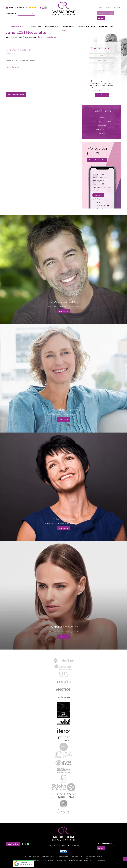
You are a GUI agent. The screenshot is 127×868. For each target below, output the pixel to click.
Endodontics (68, 22)
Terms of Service (80, 854)
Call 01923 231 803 (100, 13)
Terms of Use (32, 856)
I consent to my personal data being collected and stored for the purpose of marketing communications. (102, 83)
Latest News (22, 856)
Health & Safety (91, 856)
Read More (98, 191)
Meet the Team (18, 22)
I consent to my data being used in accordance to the (102, 77)
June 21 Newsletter (13, 62)
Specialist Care (35, 22)
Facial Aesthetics (106, 22)
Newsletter (102, 121)
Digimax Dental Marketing (94, 852)
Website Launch (102, 125)
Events (102, 113)
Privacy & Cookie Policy (76, 856)
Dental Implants (52, 22)
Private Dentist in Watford (102, 117)
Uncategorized (102, 129)
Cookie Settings (103, 856)
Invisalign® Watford (87, 22)
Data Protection (61, 856)
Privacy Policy (70, 854)
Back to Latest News (16, 90)
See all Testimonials (97, 156)
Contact (116, 13)
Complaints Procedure (46, 856)
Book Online (13, 840)
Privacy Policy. (107, 79)
